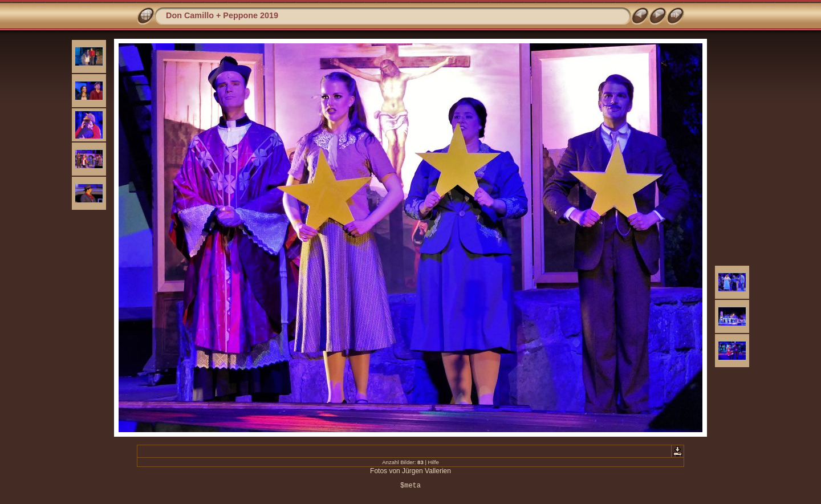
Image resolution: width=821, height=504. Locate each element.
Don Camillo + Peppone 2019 (222, 15)
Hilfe (434, 462)
